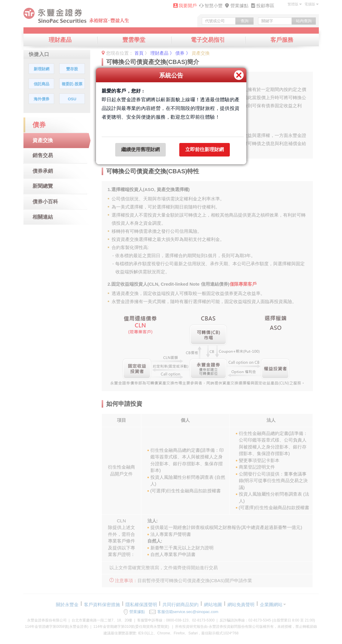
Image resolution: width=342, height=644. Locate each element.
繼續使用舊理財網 (140, 149)
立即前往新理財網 (205, 149)
